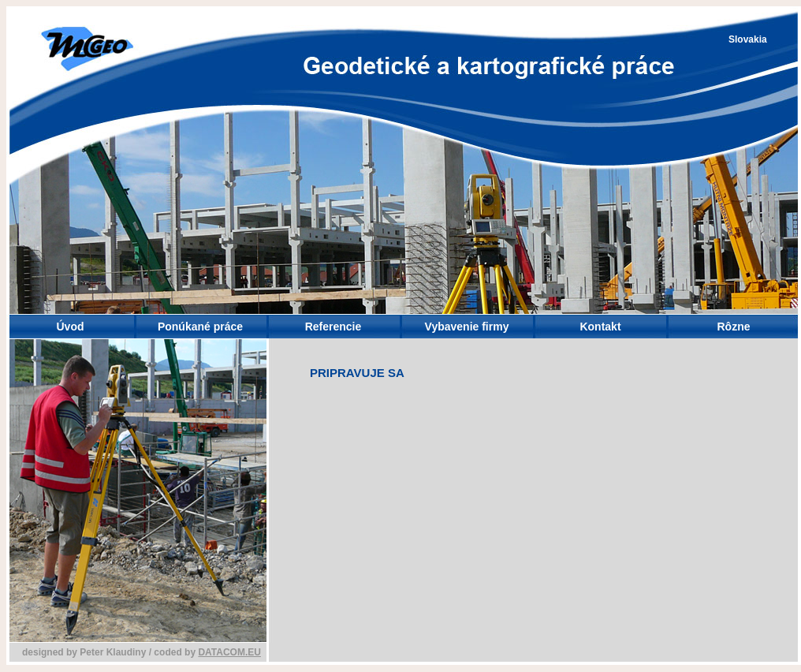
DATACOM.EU (229, 652)
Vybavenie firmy (467, 327)
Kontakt (600, 327)
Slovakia (748, 39)
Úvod (71, 327)
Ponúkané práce (200, 327)
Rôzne (734, 327)
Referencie (333, 327)
